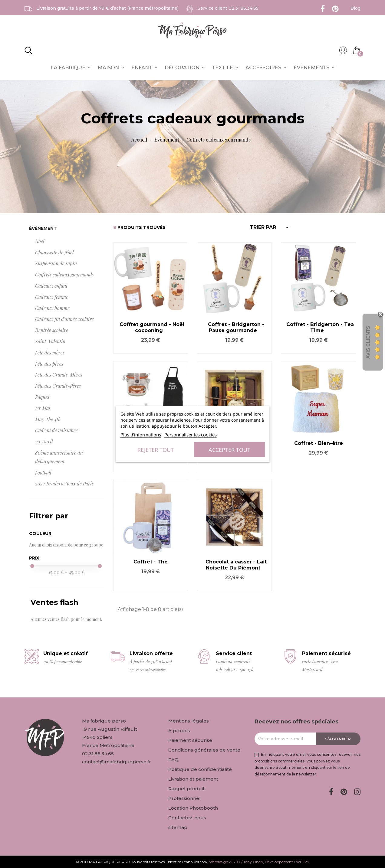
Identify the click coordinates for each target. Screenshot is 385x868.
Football (43, 473)
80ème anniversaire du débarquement (59, 457)
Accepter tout (229, 450)
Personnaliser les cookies (191, 435)
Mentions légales (189, 721)
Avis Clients (368, 342)
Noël (40, 241)
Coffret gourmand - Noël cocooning (152, 327)
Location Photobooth (193, 808)
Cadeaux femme (52, 297)
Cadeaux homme (52, 308)
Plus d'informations (141, 435)
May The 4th (48, 419)
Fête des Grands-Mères (59, 375)
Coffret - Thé (151, 562)
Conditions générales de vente (204, 750)
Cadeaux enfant (51, 286)
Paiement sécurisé (190, 740)
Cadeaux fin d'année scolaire (64, 319)
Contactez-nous (187, 818)
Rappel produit (186, 789)
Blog (355, 8)
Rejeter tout (156, 450)
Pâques (42, 397)
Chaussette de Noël (54, 252)
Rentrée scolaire (52, 330)
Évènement (43, 228)
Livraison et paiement (193, 779)
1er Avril (44, 441)
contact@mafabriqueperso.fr (117, 762)
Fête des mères (50, 352)
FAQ (173, 760)
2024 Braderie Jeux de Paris (64, 483)
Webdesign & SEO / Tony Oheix (236, 862)
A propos (179, 731)
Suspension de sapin (56, 263)
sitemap (178, 827)
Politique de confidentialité (200, 769)
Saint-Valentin (50, 341)
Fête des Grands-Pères (58, 386)
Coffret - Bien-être (319, 443)
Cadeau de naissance (56, 430)
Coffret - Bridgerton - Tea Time (320, 327)
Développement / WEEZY (287, 862)
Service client (228, 8)
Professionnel (184, 798)
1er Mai (43, 408)
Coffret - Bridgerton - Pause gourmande (236, 327)
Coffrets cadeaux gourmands (64, 274)
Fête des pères (49, 364)
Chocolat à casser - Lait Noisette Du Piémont (236, 565)
